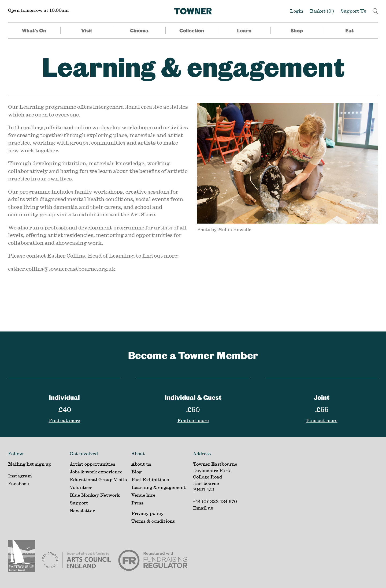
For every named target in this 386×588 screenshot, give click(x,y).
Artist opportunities (92, 464)
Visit (87, 31)
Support (79, 503)
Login (297, 11)
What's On (34, 31)
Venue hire (143, 495)
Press (137, 503)
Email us (203, 508)
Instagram (20, 476)
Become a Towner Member (193, 355)
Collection (192, 31)
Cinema (139, 31)
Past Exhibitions (150, 479)
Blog (136, 472)
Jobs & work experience (96, 472)
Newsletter (82, 510)
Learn (244, 31)
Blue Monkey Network (95, 495)
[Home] (193, 11)
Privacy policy (148, 513)
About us (141, 464)
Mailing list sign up (30, 464)
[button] (375, 10)
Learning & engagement (193, 67)
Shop (297, 31)
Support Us (353, 11)
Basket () (322, 11)
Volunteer (81, 487)
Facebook (19, 483)
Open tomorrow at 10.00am (38, 10)
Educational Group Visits (98, 479)
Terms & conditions (153, 521)
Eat (349, 31)
